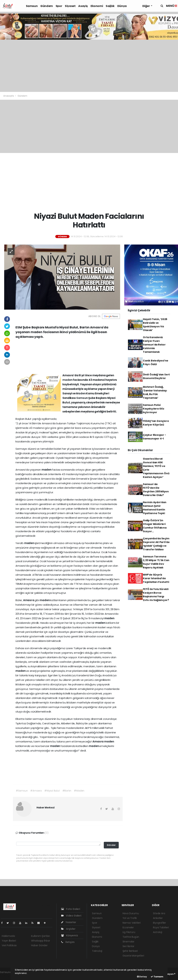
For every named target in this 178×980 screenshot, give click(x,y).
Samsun (32, 6)
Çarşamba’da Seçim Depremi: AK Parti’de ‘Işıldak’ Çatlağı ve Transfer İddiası (156, 544)
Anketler (158, 918)
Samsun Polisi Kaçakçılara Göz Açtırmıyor (154, 409)
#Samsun (22, 791)
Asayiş (83, 6)
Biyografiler (159, 923)
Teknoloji (97, 951)
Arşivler (68, 929)
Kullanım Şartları (41, 936)
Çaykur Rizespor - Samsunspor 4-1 (154, 437)
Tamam (157, 977)
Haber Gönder (39, 945)
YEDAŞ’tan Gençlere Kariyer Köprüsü (156, 423)
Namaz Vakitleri (132, 923)
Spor (59, 6)
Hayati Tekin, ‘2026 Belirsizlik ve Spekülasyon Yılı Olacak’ (155, 325)
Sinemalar (128, 942)
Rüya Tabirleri (161, 927)
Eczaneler (128, 927)
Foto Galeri (71, 909)
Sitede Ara (159, 913)
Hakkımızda (8, 936)
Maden (81, 393)
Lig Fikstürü (129, 932)
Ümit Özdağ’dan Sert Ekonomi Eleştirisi (156, 376)
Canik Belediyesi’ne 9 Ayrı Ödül (156, 362)
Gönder (111, 845)
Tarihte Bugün (131, 937)
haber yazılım (8, 976)
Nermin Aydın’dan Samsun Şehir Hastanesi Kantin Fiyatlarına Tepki (155, 508)
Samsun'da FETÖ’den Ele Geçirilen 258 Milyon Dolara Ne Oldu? (156, 490)
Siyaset (70, 6)
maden (68, 380)
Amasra (29, 600)
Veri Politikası (9, 945)
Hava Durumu (131, 913)
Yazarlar (69, 922)
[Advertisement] (89, 66)
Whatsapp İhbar (41, 941)
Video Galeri (71, 916)
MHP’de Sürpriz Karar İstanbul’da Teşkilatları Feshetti (156, 578)
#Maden (79, 791)
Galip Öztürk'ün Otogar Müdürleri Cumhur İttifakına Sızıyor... (155, 526)
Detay (142, 977)
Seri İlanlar (128, 946)
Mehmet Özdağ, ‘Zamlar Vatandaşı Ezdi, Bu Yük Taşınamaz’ (155, 392)
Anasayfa (9, 96)
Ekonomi (97, 6)
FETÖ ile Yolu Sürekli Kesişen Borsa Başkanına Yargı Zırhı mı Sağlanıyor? (156, 595)
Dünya (122, 6)
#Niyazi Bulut (52, 791)
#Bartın (67, 791)
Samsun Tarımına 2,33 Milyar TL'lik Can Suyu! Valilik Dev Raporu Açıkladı (156, 562)
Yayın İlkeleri (9, 941)
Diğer (146, 6)
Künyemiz (70, 935)
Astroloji (157, 932)
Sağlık (110, 6)
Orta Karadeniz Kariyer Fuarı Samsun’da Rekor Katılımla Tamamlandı (154, 345)
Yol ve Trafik (130, 918)
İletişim (68, 942)
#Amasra (36, 791)
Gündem (47, 6)
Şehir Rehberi (130, 951)
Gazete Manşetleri (133, 956)
